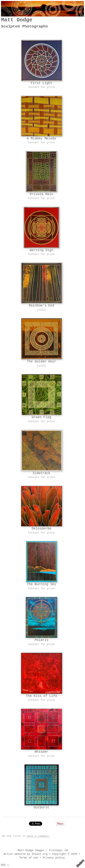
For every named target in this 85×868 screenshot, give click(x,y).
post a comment (38, 836)
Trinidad (55, 850)
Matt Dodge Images (31, 850)
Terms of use (29, 858)
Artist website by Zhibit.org (26, 854)
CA (66, 850)
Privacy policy (54, 858)
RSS (3, 865)
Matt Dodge (17, 20)
